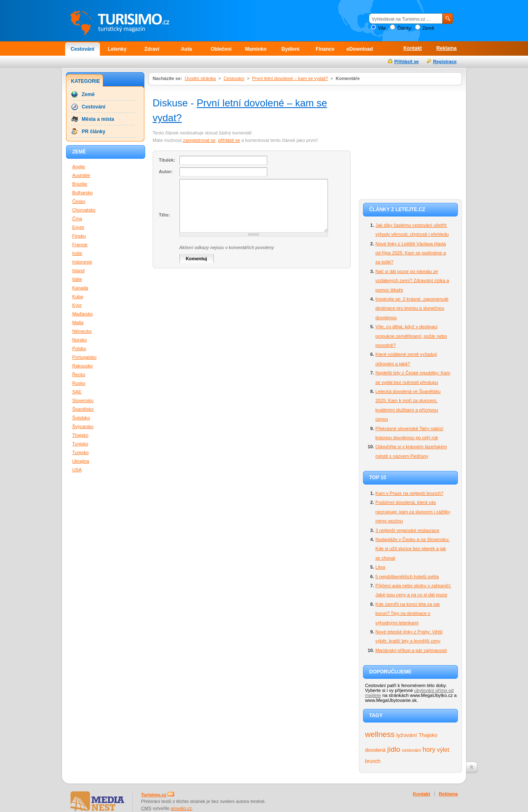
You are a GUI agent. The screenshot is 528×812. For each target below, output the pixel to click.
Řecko (79, 374)
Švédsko (81, 418)
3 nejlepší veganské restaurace (407, 530)
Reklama (447, 48)
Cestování (82, 49)
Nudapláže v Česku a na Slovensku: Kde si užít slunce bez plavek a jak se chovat (412, 549)
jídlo (394, 749)
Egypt (78, 227)
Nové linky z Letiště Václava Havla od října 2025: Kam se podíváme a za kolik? (411, 253)
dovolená (375, 750)
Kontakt (413, 48)
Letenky (117, 49)
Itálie (77, 279)
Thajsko (428, 735)
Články (404, 28)
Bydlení (290, 49)
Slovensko (83, 400)
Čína (77, 219)
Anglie (79, 167)
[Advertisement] (410, 141)
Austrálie (81, 175)
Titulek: (167, 160)
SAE (77, 392)
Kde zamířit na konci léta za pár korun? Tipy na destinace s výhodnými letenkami (408, 613)
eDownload (360, 49)
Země (428, 28)
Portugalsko (84, 357)
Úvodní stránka (200, 78)
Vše (382, 28)
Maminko (256, 49)
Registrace (445, 61)
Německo (82, 331)
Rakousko (82, 366)
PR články (93, 132)
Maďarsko (82, 314)
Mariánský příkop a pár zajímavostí (411, 650)
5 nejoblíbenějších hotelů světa (407, 577)
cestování (411, 750)
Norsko (79, 340)
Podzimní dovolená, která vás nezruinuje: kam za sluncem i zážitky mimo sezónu (413, 512)
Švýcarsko (83, 426)
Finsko (79, 236)
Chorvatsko (84, 210)
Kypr (77, 305)
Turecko (80, 452)
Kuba (78, 297)
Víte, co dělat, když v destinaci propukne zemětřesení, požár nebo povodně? (411, 336)
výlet (443, 750)
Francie (80, 245)
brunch (373, 761)
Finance (325, 49)
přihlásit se (229, 140)
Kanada (80, 288)
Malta (78, 322)
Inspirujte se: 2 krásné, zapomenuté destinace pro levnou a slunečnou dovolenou (412, 308)
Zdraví (152, 49)
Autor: (166, 172)
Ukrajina (81, 461)
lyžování (407, 735)
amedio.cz (181, 808)
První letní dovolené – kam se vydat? (290, 78)
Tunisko (80, 444)
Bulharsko (82, 193)
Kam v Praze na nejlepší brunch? (409, 493)
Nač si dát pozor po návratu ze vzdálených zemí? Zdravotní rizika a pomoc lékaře (412, 281)
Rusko (79, 383)
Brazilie (80, 184)
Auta (187, 49)
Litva (380, 567)
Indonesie (82, 262)
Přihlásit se (407, 61)
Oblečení (221, 49)
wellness (380, 734)
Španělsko (83, 409)
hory (429, 750)
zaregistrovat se (199, 140)
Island (78, 271)
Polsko (79, 348)
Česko (79, 201)
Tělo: (164, 215)
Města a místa (98, 119)
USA (77, 470)
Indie (77, 253)
